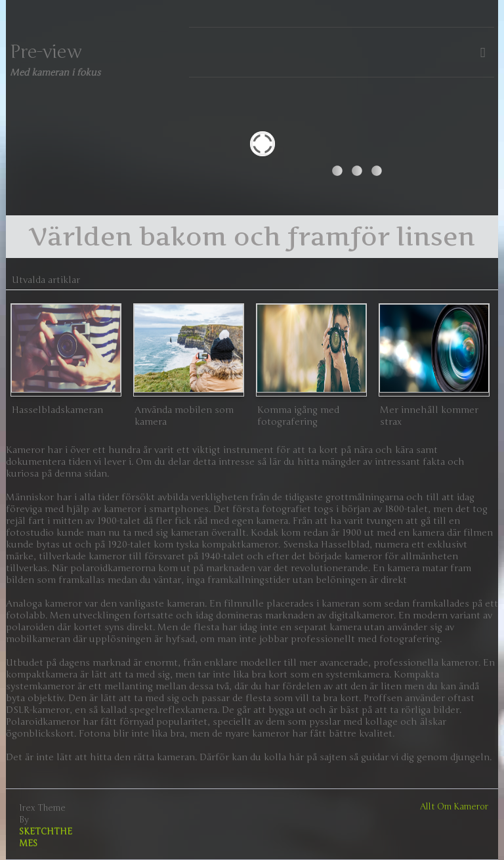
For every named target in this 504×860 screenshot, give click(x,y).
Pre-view (46, 52)
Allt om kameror (454, 807)
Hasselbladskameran (57, 410)
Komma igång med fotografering (298, 416)
